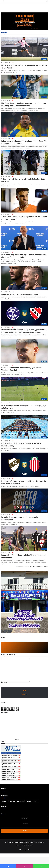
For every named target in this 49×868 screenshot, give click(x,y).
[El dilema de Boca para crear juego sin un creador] (24, 278)
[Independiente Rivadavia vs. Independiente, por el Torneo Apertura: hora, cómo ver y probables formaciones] (24, 313)
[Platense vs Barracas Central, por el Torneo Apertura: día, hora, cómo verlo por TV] (24, 465)
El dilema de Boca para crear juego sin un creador (21, 294)
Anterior (26, 567)
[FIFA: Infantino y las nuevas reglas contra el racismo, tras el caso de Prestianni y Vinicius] (24, 238)
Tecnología (29, 801)
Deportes (36, 801)
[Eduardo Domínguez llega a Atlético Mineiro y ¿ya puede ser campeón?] (24, 539)
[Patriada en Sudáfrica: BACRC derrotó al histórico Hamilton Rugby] (24, 427)
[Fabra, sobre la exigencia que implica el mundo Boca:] (24, 125)
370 (36, 567)
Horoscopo (16, 740)
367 (29, 567)
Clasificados (24, 845)
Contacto (4, 814)
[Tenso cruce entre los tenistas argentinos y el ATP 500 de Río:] (24, 200)
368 (31, 567)
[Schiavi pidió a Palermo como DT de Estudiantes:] (24, 162)
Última (46, 567)
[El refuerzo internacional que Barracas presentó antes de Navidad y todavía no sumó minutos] (24, 87)
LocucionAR (41, 842)
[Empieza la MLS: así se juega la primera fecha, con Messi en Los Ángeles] (24, 49)
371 (38, 567)
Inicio (18, 845)
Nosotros (4, 806)
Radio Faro (25, 694)
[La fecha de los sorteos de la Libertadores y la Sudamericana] (24, 501)
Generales (5, 801)
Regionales (12, 801)
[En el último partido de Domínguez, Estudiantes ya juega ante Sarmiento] (24, 389)
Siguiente (42, 567)
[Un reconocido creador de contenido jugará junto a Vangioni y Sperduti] (24, 351)
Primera (21, 567)
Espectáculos (20, 801)
